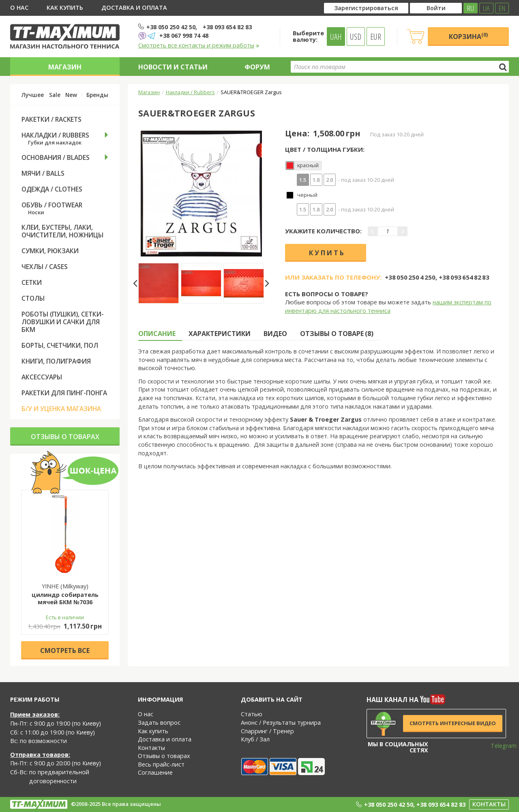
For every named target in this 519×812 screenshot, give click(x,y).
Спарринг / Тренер (267, 731)
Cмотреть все (65, 650)
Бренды (97, 95)
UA (486, 8)
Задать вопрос (159, 723)
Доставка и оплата (134, 8)
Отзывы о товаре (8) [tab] (337, 334)
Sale (55, 95)
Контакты (151, 748)
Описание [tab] (157, 334)
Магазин (65, 67)
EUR (376, 37)
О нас (19, 8)
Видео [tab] (275, 334)
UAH (336, 37)
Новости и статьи (173, 67)
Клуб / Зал (255, 739)
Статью (252, 714)
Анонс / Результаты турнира (281, 723)
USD (356, 37)
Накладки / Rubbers (190, 92)
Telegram (498, 746)
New (71, 95)
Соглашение (155, 772)
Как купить (65, 8)
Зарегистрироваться (366, 8)
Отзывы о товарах (65, 437)
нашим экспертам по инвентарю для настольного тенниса (388, 306)
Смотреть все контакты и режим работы (199, 45)
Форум (257, 67)
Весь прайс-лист (161, 764)
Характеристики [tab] (220, 334)
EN (502, 8)
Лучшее (33, 95)
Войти (436, 8)
